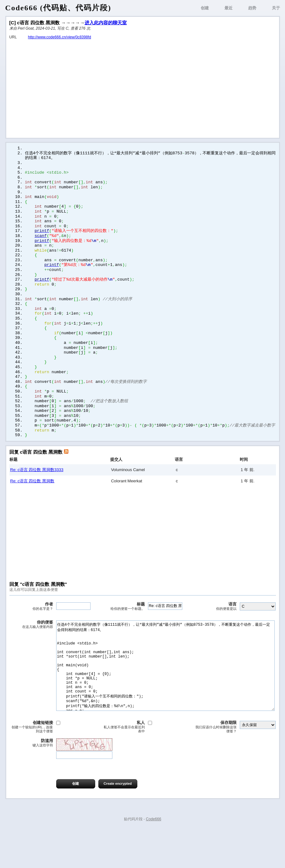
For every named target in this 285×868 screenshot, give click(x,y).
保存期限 (215, 764)
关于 (276, 8)
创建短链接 (31, 764)
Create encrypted (118, 821)
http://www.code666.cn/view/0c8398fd (60, 37)
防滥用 (31, 780)
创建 (205, 8)
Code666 (153, 856)
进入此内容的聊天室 (106, 23)
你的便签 (31, 643)
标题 (123, 625)
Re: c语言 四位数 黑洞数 (32, 499)
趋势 (252, 8)
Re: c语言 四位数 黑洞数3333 (37, 488)
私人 (123, 764)
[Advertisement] (143, 87)
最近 (228, 8)
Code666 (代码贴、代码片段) (58, 8)
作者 (31, 625)
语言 (215, 625)
